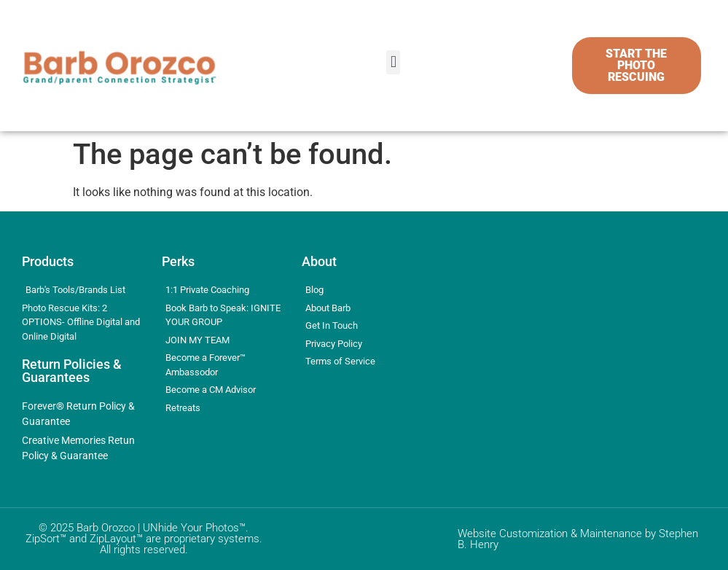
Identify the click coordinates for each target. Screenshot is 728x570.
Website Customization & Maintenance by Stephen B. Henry (578, 539)
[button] (393, 62)
